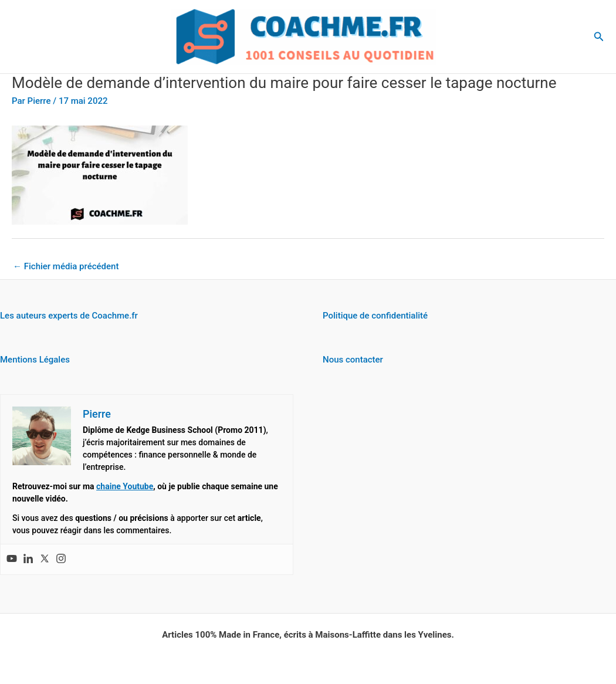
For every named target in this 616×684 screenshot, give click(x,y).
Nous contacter (353, 360)
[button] (599, 37)
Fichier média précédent (66, 266)
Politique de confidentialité (375, 316)
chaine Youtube (125, 486)
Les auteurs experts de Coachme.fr (69, 316)
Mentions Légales (35, 360)
